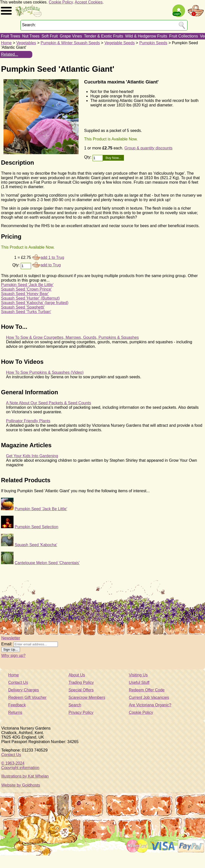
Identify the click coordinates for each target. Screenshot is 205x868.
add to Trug (51, 265)
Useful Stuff (139, 682)
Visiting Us (138, 675)
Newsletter (11, 638)
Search (75, 705)
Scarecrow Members (87, 697)
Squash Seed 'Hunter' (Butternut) (30, 298)
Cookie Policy (61, 2)
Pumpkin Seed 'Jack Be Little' (27, 285)
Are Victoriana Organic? (150, 705)
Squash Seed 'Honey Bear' (25, 294)
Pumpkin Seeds (153, 43)
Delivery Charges (24, 690)
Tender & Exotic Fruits (104, 36)
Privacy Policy (81, 712)
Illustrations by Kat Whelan (25, 776)
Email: (7, 644)
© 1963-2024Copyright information (20, 765)
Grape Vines (71, 36)
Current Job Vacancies (149, 697)
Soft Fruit (50, 36)
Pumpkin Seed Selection (36, 527)
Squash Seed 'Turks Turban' (26, 312)
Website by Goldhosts (21, 785)
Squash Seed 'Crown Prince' (26, 289)
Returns (15, 712)
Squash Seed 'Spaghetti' (23, 307)
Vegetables (26, 43)
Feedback (17, 705)
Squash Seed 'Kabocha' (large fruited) (35, 303)
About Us (77, 675)
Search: (29, 25)
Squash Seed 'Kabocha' (36, 545)
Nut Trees (31, 36)
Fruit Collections (184, 36)
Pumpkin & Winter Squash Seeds (70, 43)
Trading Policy (81, 682)
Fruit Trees (11, 36)
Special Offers (81, 690)
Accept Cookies (89, 2)
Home (6, 43)
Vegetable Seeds (120, 43)
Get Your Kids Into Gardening (32, 456)
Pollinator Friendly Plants (28, 421)
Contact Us (18, 682)
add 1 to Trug (52, 257)
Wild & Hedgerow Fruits (146, 36)
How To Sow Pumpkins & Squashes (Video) (45, 372)
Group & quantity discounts (148, 148)
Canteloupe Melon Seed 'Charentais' (47, 563)
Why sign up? (13, 655)
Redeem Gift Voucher (27, 697)
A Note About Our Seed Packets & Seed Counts (49, 403)
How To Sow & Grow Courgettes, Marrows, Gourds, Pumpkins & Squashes (72, 337)
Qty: (88, 157)
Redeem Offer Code (147, 690)
